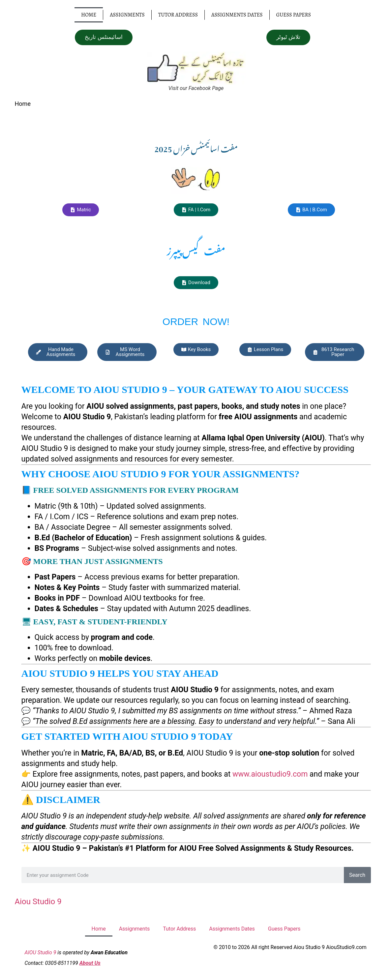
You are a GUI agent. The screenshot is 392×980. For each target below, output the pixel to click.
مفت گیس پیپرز (196, 249)
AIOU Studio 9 (41, 952)
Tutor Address (178, 15)
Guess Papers (294, 15)
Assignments (127, 15)
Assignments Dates (237, 15)
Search (357, 875)
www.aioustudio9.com (270, 774)
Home (89, 15)
